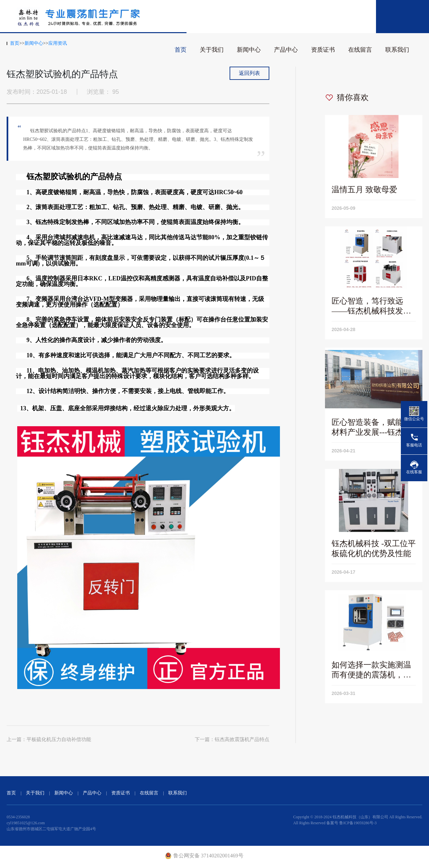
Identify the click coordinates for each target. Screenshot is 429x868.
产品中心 (286, 50)
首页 (181, 50)
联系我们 (397, 50)
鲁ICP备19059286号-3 (358, 823)
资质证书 (323, 50)
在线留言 (360, 50)
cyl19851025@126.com (26, 823)
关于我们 (212, 50)
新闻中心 (249, 50)
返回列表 (249, 73)
